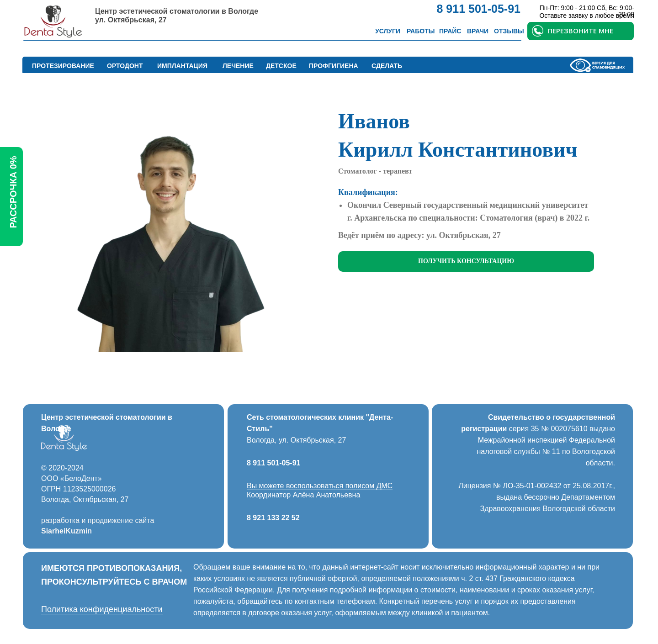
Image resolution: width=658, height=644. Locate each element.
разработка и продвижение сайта (98, 520)
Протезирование (63, 66)
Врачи (478, 31)
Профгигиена (334, 66)
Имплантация (182, 66)
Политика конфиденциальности (102, 609)
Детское (281, 66)
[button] (466, 261)
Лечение (238, 66)
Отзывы (509, 31)
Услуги (388, 31)
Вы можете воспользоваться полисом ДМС (320, 486)
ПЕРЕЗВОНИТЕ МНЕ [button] (581, 31)
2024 (75, 468)
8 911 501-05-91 (273, 463)
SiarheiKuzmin (66, 531)
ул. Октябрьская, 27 (131, 20)
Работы (421, 31)
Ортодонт (125, 66)
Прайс (450, 31)
